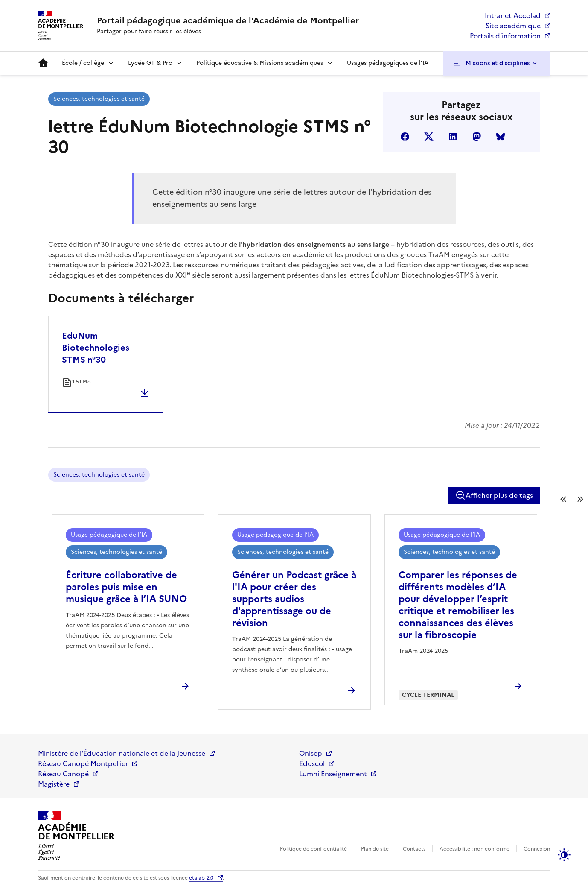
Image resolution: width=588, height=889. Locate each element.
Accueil (43, 63)
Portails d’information (505, 36)
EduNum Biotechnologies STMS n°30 (96, 348)
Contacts (414, 849)
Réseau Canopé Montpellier (83, 763)
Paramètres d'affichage (564, 855)
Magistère (54, 784)
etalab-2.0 (201, 878)
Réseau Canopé (63, 774)
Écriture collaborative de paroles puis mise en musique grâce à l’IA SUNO (126, 587)
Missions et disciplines (498, 63)
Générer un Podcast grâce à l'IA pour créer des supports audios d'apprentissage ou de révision (294, 599)
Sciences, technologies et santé (99, 99)
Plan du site (375, 849)
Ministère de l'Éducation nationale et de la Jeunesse (122, 753)
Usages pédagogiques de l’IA (388, 63)
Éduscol (312, 763)
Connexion (537, 849)
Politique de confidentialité (313, 849)
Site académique (513, 26)
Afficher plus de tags (494, 495)
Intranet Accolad (513, 15)
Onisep (311, 753)
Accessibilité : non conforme (474, 849)
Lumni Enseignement (333, 774)
